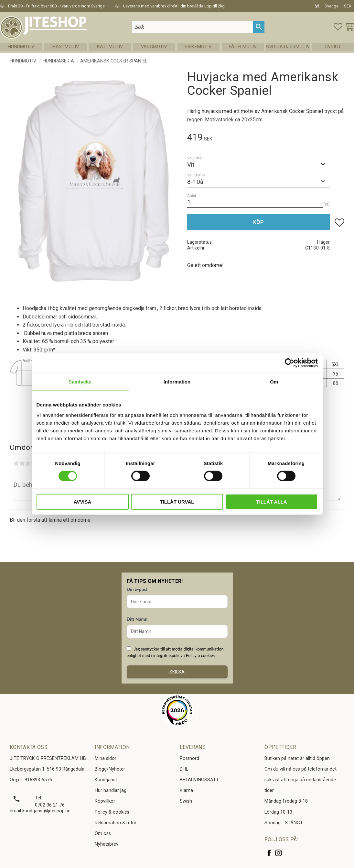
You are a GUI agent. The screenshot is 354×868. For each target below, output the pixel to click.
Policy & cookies (112, 812)
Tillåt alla (271, 501)
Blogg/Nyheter (110, 769)
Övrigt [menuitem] (333, 47)
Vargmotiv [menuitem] (154, 47)
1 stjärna (16, 463)
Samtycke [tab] (80, 382)
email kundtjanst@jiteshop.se (40, 811)
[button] (338, 27)
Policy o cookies (200, 655)
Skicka (177, 672)
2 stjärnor (22, 463)
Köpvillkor (105, 801)
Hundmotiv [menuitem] (21, 47)
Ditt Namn (137, 619)
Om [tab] (274, 382)
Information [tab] (177, 382)
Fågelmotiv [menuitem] (243, 47)
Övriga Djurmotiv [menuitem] (288, 47)
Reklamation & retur (116, 823)
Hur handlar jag (111, 790)
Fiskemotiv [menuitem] (198, 47)
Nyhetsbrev (107, 844)
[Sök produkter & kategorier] (193, 27)
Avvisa (83, 501)
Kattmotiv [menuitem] (110, 47)
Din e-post (137, 589)
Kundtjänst (106, 780)
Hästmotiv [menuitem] (66, 47)
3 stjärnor (28, 463)
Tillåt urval (177, 501)
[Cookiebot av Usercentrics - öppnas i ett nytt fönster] (290, 363)
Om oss (103, 834)
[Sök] (259, 27)
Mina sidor (106, 758)
